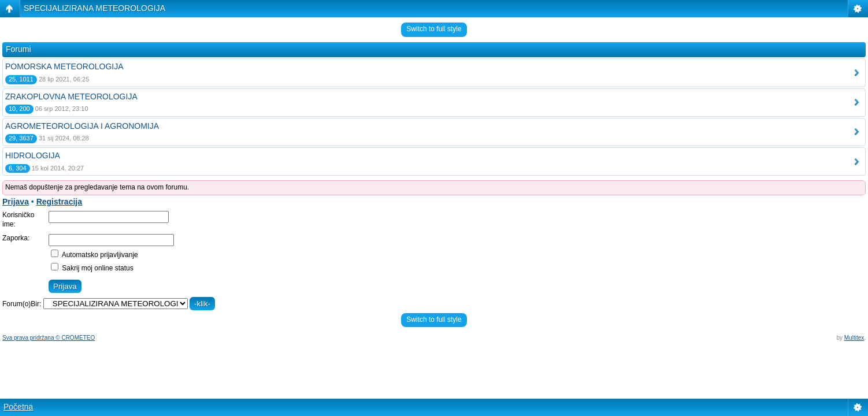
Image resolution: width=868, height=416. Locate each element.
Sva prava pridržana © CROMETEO (49, 338)
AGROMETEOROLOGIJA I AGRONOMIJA (82, 126)
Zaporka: (16, 238)
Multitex (854, 338)
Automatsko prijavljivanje (94, 255)
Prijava (16, 202)
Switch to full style (434, 29)
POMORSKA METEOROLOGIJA (64, 66)
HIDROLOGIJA (33, 155)
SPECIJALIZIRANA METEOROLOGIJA (94, 8)
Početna (18, 407)
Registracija (59, 202)
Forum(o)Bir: (22, 304)
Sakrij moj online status (92, 268)
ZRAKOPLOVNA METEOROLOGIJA (71, 96)
